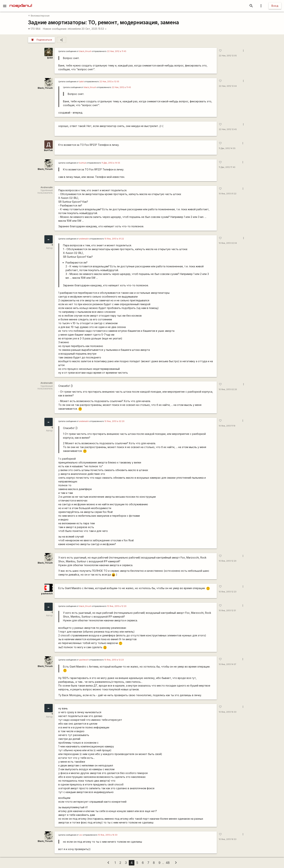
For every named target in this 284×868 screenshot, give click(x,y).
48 (168, 863)
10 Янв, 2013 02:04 (228, 243)
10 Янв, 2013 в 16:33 (108, 835)
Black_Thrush (45, 88)
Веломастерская (39, 16)
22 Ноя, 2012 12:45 (228, 129)
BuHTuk (48, 150)
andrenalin (84, 239)
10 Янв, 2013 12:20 (228, 561)
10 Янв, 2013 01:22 (228, 194)
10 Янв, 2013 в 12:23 (114, 660)
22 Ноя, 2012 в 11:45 (117, 51)
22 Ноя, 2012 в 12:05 (109, 82)
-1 (52, 245)
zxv (81, 835)
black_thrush (85, 51)
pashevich (47, 594)
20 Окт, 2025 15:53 (94, 29)
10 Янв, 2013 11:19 (227, 426)
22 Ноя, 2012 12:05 (228, 56)
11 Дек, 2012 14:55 (227, 148)
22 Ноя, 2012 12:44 (228, 86)
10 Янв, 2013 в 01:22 (114, 239)
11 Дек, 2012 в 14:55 (111, 163)
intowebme (74, 29)
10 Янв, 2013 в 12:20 (117, 606)
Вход (275, 6)
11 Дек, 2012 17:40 (227, 167)
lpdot (50, 58)
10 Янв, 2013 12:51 (227, 611)
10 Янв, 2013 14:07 (227, 664)
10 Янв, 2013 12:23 (228, 592)
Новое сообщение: (55, 29)
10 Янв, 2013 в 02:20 (114, 421)
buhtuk (83, 163)
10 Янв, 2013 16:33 (228, 712)
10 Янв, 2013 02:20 (228, 389)
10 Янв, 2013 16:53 (228, 839)
